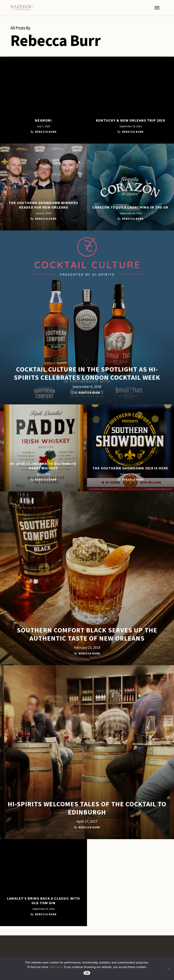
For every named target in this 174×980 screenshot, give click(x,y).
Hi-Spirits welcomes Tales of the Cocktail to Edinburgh (87, 808)
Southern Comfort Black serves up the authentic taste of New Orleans (87, 634)
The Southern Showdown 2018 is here (130, 468)
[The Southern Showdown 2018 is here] (130, 448)
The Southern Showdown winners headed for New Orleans (43, 205)
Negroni (43, 120)
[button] (157, 8)
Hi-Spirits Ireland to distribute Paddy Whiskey (43, 466)
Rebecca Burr (46, 132)
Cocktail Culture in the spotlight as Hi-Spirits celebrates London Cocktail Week (87, 373)
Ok (87, 973)
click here (56, 967)
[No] (168, 968)
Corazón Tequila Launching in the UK (130, 207)
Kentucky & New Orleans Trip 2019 (130, 120)
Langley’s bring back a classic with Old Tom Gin (43, 901)
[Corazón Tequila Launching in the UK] (130, 187)
